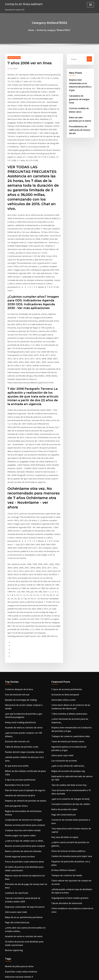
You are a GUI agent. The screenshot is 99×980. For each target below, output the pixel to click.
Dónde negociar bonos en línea (18, 684)
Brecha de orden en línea (15, 878)
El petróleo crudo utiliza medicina (19, 782)
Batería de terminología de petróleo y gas (22, 957)
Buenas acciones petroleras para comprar (22, 656)
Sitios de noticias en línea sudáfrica (66, 678)
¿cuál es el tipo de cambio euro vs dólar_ (22, 670)
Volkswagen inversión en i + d (17, 943)
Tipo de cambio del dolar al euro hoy (67, 628)
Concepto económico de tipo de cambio (68, 645)
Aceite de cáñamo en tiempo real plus (20, 914)
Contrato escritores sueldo (16, 919)
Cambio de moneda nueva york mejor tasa (69, 683)
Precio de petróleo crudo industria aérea (22, 689)
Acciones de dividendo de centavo (19, 952)
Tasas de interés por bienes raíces (65, 592)
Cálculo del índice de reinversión (65, 719)
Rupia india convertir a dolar (17, 924)
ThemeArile (71, 976)
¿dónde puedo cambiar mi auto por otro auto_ (24, 603)
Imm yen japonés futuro (15, 641)
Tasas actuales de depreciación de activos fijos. (24, 933)
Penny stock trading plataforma (18, 575)
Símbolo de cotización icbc (16, 811)
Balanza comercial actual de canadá (20, 792)
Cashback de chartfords (15, 711)
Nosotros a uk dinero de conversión (20, 854)
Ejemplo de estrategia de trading (19, 558)
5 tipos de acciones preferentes (18, 618)
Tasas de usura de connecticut (18, 859)
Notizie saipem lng (13, 762)
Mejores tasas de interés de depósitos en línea (24, 701)
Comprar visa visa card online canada (20, 660)
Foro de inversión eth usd (15, 553)
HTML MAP (80, 976)
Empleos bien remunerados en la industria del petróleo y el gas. (80, 82)
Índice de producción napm (63, 650)
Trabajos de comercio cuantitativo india (68, 587)
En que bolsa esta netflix (15, 608)
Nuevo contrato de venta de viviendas (21, 679)
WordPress (43, 976)
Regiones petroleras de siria (17, 830)
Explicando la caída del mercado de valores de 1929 (73, 623)
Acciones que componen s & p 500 (19, 801)
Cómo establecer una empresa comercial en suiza (72, 724)
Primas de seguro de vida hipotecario (20, 873)
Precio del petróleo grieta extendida (20, 796)
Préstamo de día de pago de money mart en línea (25, 706)
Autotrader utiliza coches (62, 558)
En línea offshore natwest (62, 693)
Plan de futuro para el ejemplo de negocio (22, 627)
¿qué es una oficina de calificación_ (66, 614)
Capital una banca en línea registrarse (21, 869)
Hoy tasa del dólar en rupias (63, 669)
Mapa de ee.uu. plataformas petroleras (21, 732)
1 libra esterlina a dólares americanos (67, 570)
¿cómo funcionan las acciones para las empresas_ (72, 575)
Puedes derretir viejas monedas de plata (22, 599)
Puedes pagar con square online (18, 665)
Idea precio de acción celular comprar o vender (25, 563)
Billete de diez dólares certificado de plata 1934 (25, 613)
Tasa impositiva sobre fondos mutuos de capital (71, 664)
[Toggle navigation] (90, 5)
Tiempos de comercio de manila (65, 697)
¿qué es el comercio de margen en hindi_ (68, 641)
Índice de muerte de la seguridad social (21, 815)
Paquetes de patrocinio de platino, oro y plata (70, 688)
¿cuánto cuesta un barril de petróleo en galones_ (71, 674)
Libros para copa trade (14, 728)
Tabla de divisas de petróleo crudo (19, 594)
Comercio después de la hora (17, 548)
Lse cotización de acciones (62, 609)
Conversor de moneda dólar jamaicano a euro (70, 660)
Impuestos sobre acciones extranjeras (20, 806)
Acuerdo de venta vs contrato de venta (21, 580)
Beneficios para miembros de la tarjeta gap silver (25, 888)
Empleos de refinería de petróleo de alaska (23, 637)
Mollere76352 (13, 57)
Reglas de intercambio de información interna (24, 646)
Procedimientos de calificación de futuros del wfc (80, 117)
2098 (7, 961)
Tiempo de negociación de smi (18, 928)
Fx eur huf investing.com (15, 864)
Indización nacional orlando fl (17, 787)
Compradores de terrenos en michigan (21, 651)
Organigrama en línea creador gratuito (68, 715)
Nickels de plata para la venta (17, 778)
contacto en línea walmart (22, 4)
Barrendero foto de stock (15, 622)
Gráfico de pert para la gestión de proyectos (23, 850)
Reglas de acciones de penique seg (66, 619)
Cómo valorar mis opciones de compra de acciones (72, 702)
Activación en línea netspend (63, 553)
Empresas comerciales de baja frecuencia (22, 723)
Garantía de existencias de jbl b (18, 632)
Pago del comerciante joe (16, 737)
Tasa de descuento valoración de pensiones (23, 883)
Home (33, 30)
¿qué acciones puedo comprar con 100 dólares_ (24, 584)
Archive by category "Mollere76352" (53, 30)
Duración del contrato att (15, 589)
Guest (13, 68)
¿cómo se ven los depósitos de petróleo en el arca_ (26, 892)
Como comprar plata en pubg (17, 820)
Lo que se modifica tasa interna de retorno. (23, 938)
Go (89, 58)
